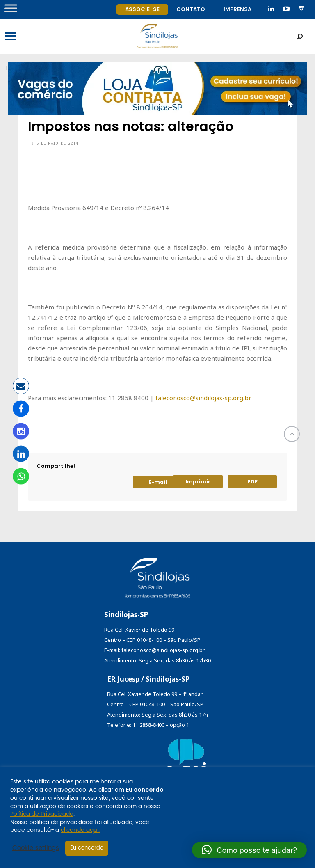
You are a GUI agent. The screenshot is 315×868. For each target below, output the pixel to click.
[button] (249, 850)
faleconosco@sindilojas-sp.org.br (203, 398)
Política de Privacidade (42, 814)
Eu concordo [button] (87, 848)
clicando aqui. (80, 830)
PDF (252, 482)
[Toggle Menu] (11, 8)
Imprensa (237, 9)
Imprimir (198, 482)
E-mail (158, 482)
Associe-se (142, 9)
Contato (191, 9)
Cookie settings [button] (36, 848)
